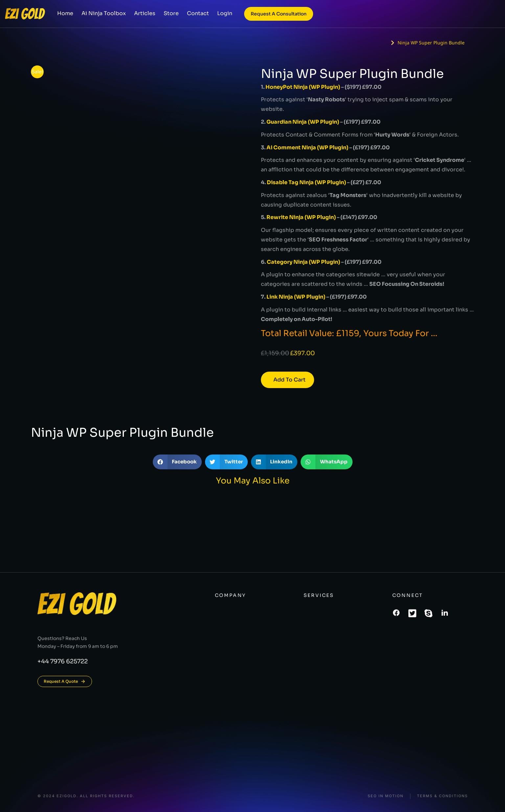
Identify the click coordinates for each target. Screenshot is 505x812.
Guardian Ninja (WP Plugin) (303, 122)
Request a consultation (279, 16)
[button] (177, 462)
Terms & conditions (442, 796)
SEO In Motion (386, 796)
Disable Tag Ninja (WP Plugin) (306, 182)
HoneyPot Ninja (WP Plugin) (303, 87)
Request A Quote (65, 681)
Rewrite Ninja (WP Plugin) (301, 217)
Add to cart (289, 380)
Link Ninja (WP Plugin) (296, 297)
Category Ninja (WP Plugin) (303, 262)
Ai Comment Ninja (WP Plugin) (307, 148)
